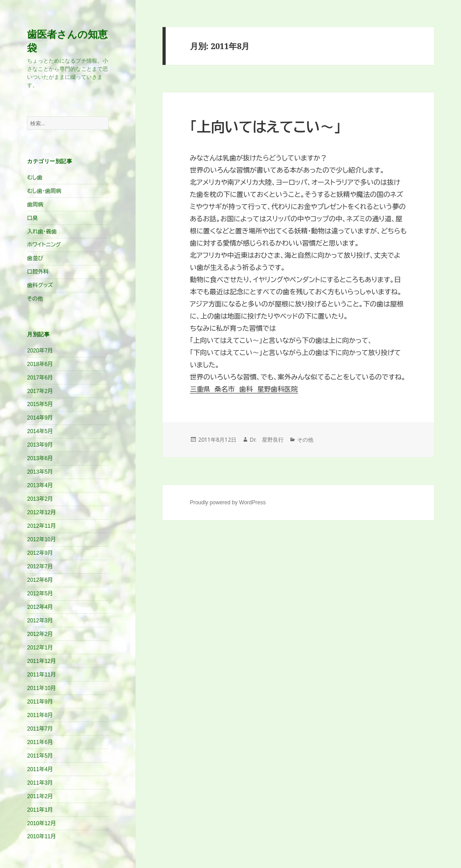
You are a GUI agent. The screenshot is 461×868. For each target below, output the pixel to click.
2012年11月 (41, 526)
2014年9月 (40, 418)
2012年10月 (41, 539)
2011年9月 (40, 702)
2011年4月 (40, 769)
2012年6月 (40, 580)
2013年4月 (40, 485)
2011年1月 (40, 810)
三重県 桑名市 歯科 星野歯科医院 (244, 389)
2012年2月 (40, 634)
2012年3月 (40, 621)
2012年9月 (40, 553)
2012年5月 (40, 594)
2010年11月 (41, 836)
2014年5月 (40, 431)
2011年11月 (41, 675)
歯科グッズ (40, 285)
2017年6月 (40, 378)
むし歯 (35, 178)
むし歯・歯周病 (44, 191)
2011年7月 (40, 729)
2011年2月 (40, 796)
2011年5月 (40, 756)
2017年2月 (40, 391)
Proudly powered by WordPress (228, 503)
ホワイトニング (44, 245)
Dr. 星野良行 (267, 440)
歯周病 (35, 205)
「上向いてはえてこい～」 (266, 127)
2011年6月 (40, 742)
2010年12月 (41, 823)
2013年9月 (40, 445)
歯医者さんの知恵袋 (67, 41)
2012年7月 (40, 566)
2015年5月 (40, 404)
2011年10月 (41, 688)
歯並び (35, 258)
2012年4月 (40, 607)
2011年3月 (40, 783)
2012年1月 (40, 648)
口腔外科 (38, 272)
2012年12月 (41, 512)
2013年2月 (40, 499)
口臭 (32, 218)
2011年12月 (41, 661)
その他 (35, 299)
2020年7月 (40, 351)
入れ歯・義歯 (42, 232)
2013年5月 (40, 472)
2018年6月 (40, 364)
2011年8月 (40, 715)
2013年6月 (40, 458)
